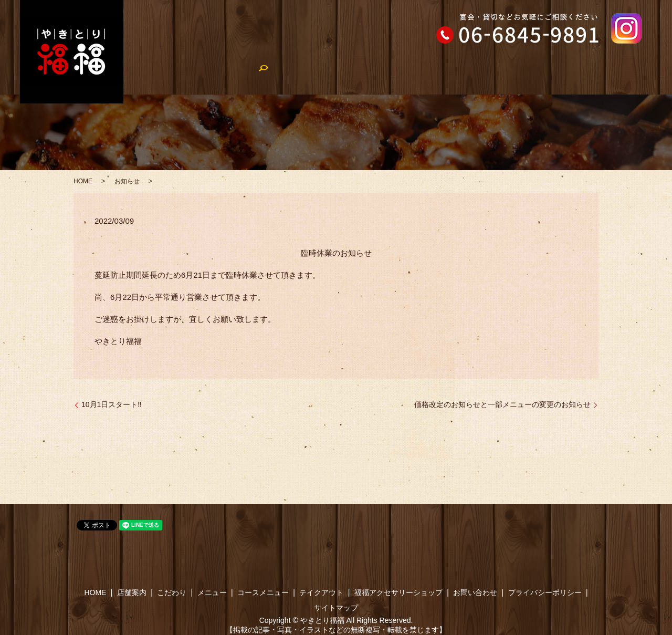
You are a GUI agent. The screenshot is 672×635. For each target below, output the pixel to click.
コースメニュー (341, 76)
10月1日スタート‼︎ (111, 404)
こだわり (236, 76)
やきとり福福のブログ (483, 76)
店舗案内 (189, 76)
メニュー (283, 76)
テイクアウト (407, 76)
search (652, 77)
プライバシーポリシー (545, 592)
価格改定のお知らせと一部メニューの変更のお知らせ (502, 404)
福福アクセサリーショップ (582, 76)
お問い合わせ (475, 592)
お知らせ (127, 181)
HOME (146, 76)
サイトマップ (336, 608)
